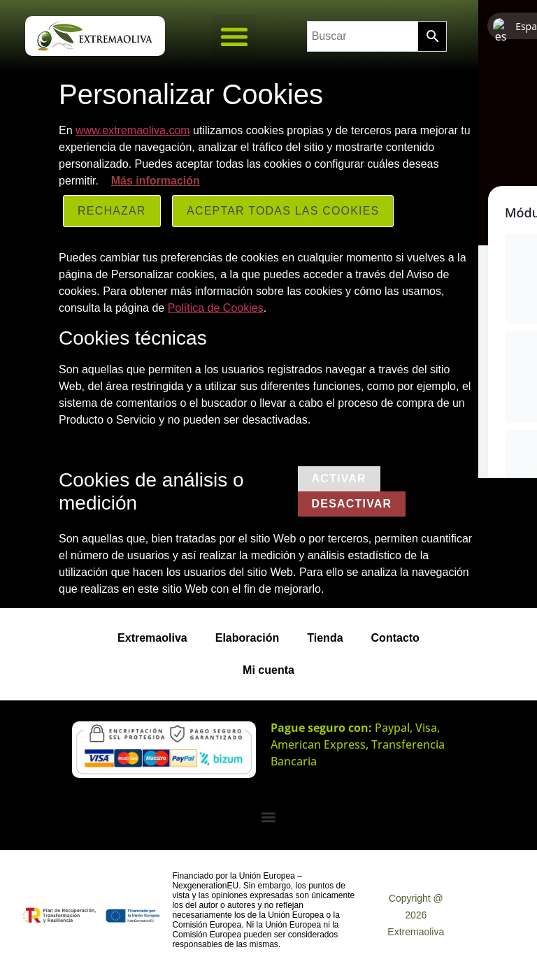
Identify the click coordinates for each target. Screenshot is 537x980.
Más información (156, 181)
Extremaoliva (152, 638)
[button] (234, 36)
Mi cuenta (268, 670)
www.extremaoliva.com (133, 130)
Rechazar (112, 211)
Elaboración (248, 638)
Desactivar (352, 504)
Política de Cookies (216, 308)
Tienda (325, 638)
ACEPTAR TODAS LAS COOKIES (283, 211)
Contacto (395, 638)
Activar (339, 478)
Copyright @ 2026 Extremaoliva (416, 915)
